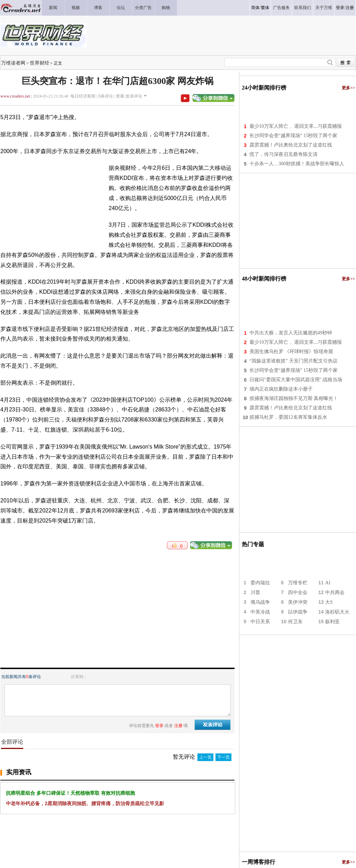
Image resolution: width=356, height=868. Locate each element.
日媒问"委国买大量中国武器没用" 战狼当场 (296, 380)
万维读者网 (13, 63)
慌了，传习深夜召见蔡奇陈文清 (283, 154)
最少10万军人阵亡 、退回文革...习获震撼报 (296, 126)
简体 (255, 8)
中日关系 (260, 622)
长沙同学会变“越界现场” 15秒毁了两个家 (294, 136)
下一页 (223, 757)
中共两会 (335, 592)
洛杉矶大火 (337, 612)
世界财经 (40, 63)
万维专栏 (298, 583)
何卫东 (295, 622)
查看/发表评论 (129, 96)
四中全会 (298, 592)
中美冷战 (260, 612)
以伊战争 (298, 612)
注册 (350, 8)
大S (329, 602)
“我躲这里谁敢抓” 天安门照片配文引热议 (294, 361)
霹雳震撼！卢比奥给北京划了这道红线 (291, 145)
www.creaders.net (15, 96)
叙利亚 (332, 622)
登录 (340, 8)
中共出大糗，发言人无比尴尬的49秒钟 (291, 333)
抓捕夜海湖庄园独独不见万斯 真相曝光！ (294, 398)
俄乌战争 (260, 602)
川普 (255, 592)
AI (328, 583)
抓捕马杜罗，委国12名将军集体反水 (288, 417)
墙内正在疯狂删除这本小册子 (281, 389)
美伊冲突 (298, 602)
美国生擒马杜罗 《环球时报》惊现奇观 (291, 352)
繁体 (265, 8)
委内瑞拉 (260, 583)
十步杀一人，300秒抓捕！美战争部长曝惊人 (297, 164)
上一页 (205, 757)
